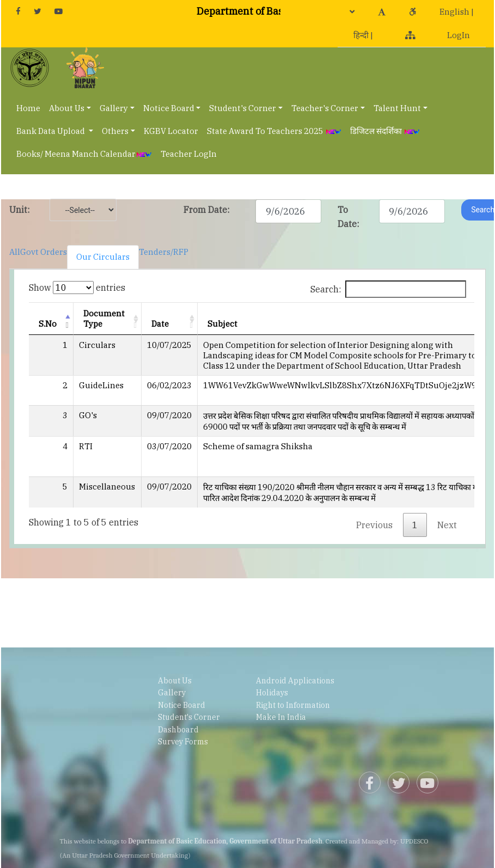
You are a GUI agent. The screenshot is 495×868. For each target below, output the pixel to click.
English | (457, 12)
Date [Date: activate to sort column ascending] (160, 324)
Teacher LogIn (189, 154)
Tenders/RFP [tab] (164, 252)
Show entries (77, 288)
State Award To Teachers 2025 (274, 131)
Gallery (114, 108)
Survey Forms (183, 742)
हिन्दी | (363, 35)
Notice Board (169, 108)
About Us (67, 108)
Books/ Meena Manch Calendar (84, 154)
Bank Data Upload (51, 131)
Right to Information (293, 705)
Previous (374, 525)
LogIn (459, 35)
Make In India (281, 717)
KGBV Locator (171, 131)
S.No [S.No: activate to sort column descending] (48, 324)
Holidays (272, 693)
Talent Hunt (397, 108)
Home (28, 108)
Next (447, 525)
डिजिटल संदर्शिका (385, 131)
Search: (388, 289)
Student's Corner (243, 108)
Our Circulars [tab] (103, 257)
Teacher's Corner (325, 108)
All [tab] (15, 252)
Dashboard (178, 730)
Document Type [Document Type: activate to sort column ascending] (104, 319)
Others (115, 131)
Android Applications (295, 681)
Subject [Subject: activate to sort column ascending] (222, 324)
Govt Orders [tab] (44, 252)
